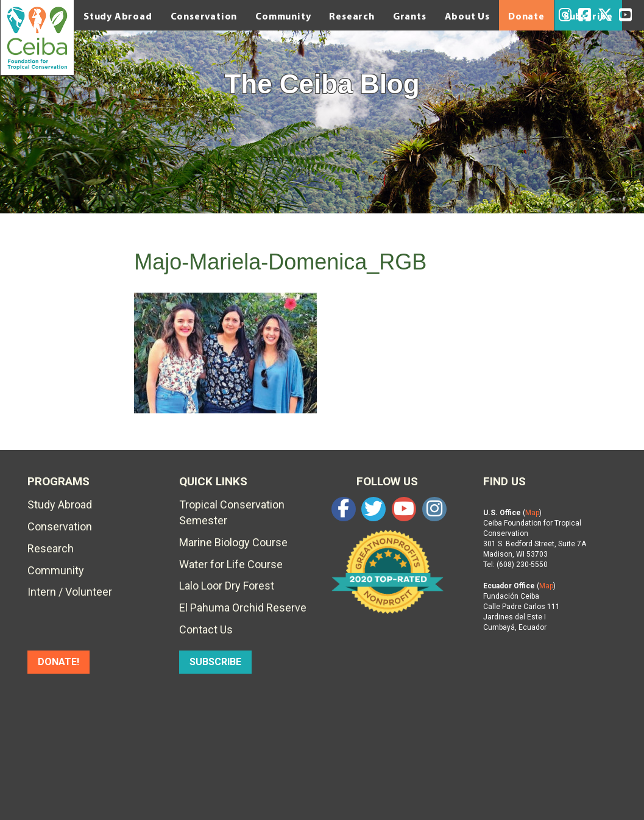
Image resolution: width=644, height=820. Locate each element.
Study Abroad (118, 16)
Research (352, 16)
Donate (526, 16)
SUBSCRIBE (215, 662)
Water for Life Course (231, 564)
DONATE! (58, 662)
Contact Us (206, 629)
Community (283, 16)
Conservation (204, 16)
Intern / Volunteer (70, 592)
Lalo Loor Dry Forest (227, 586)
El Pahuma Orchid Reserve (243, 608)
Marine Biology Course (233, 542)
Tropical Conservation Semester (232, 512)
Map (532, 513)
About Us (467, 16)
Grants (410, 16)
